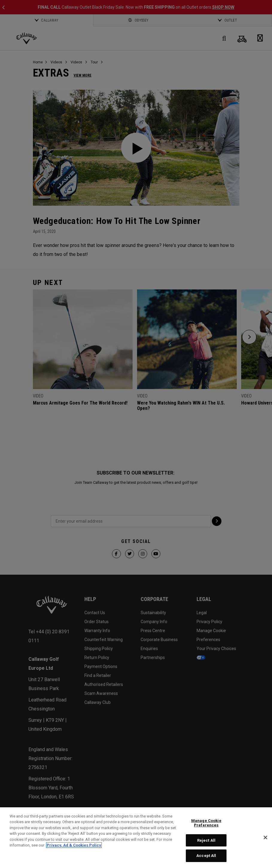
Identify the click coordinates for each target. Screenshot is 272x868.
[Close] (265, 838)
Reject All (206, 840)
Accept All (206, 856)
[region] (136, 838)
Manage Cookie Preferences (206, 823)
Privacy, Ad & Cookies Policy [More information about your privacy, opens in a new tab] (74, 845)
